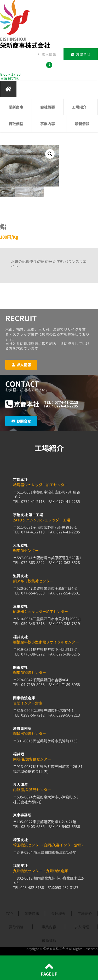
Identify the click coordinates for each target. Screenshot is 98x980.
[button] (50, 154)
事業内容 (49, 124)
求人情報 (82, 927)
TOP (9, 913)
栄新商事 (16, 107)
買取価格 (16, 124)
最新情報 (82, 124)
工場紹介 (80, 107)
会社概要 (48, 107)
